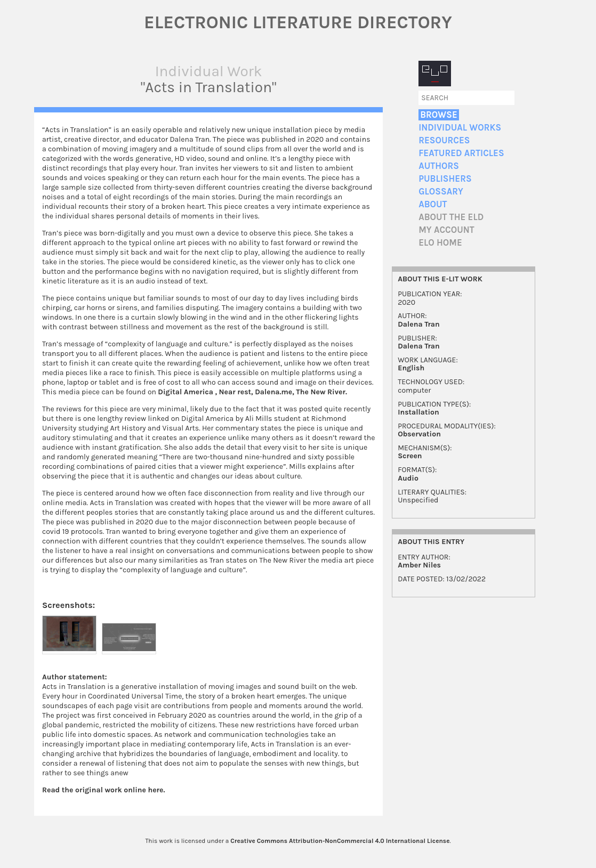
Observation (419, 434)
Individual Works (460, 128)
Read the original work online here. (104, 790)
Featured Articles (461, 153)
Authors (439, 166)
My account (446, 230)
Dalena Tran (419, 324)
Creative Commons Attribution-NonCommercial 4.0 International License (340, 841)
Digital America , (187, 392)
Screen (410, 456)
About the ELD (451, 217)
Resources (444, 140)
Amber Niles (419, 565)
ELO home (440, 243)
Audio (408, 478)
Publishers (445, 179)
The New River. (321, 392)
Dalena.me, (275, 392)
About (433, 204)
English (411, 368)
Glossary (441, 192)
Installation (418, 412)
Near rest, (236, 392)
